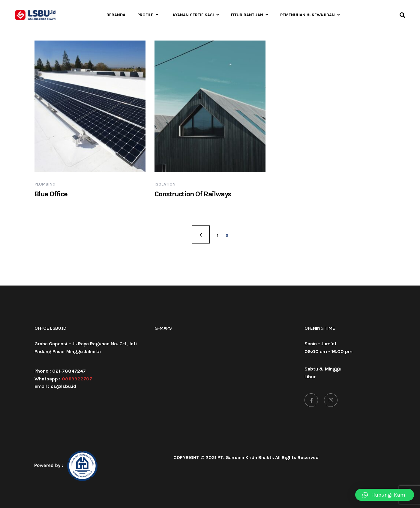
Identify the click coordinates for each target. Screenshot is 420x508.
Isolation (165, 184)
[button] (385, 495)
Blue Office (51, 194)
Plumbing (45, 184)
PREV (201, 234)
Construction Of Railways (193, 194)
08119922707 (77, 379)
